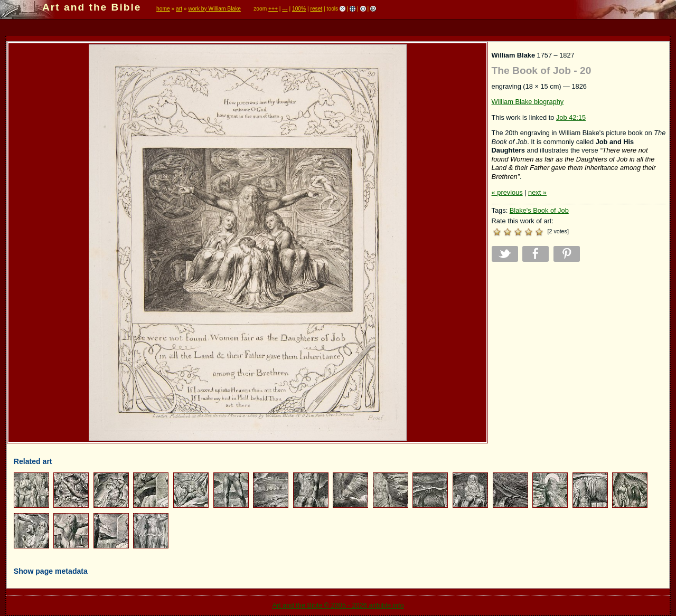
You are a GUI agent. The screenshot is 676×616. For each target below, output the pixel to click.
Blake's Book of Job (539, 210)
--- (285, 9)
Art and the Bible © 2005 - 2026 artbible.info (338, 605)
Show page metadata (51, 571)
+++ (273, 9)
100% (299, 9)
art (179, 9)
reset (316, 9)
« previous (507, 192)
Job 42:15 (571, 117)
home (163, 9)
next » (537, 192)
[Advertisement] (579, 344)
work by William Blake (214, 9)
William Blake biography (528, 102)
